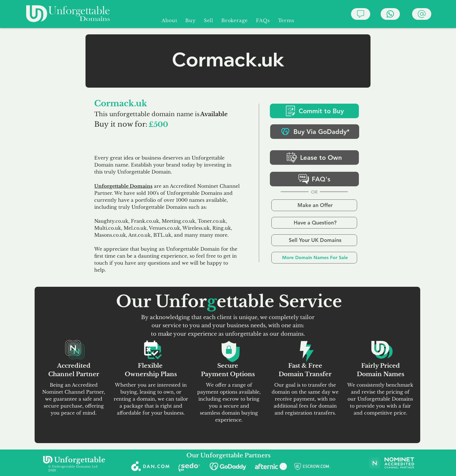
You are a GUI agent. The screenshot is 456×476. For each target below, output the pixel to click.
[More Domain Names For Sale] (314, 258)
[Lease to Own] (314, 158)
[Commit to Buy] (314, 111)
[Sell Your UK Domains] (314, 240)
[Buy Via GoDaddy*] (315, 132)
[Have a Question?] (314, 223)
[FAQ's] (314, 179)
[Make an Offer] (314, 205)
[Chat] (361, 14)
